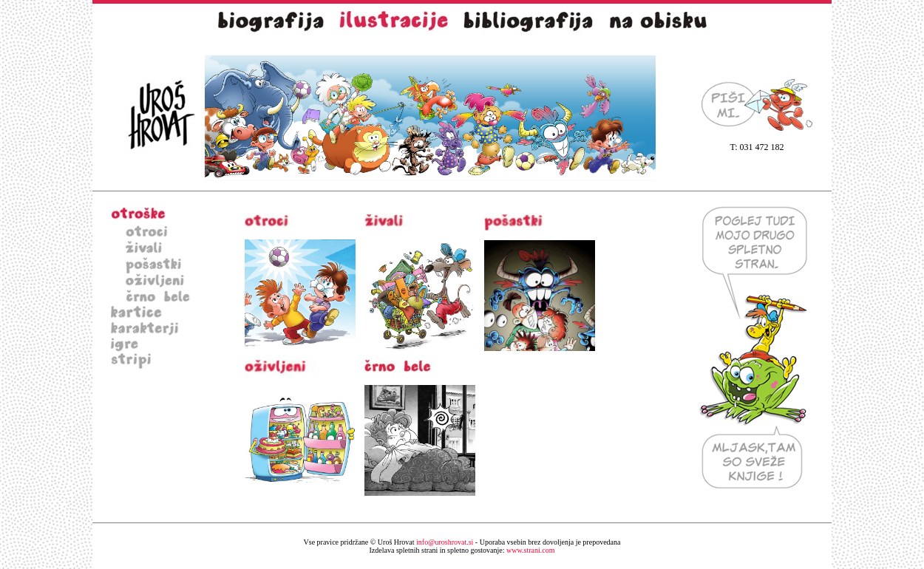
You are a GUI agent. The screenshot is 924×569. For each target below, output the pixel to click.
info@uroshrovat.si (445, 542)
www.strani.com (462, 550)
